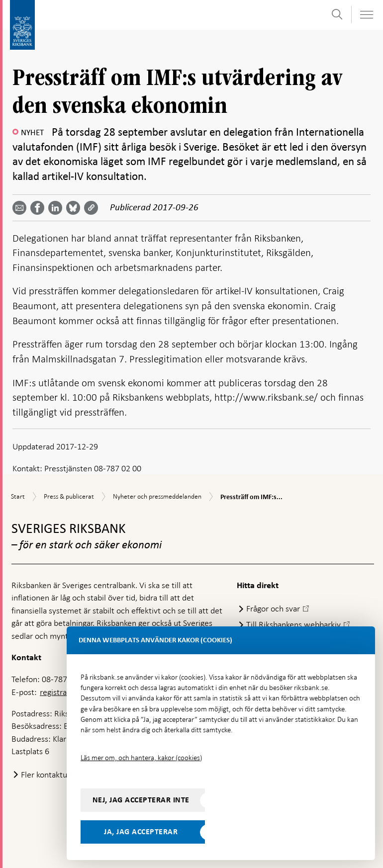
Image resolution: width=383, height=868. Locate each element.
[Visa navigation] (366, 15)
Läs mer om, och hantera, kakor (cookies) (141, 758)
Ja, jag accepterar (141, 832)
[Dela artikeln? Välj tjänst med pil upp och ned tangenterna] (57, 208)
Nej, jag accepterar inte (141, 800)
